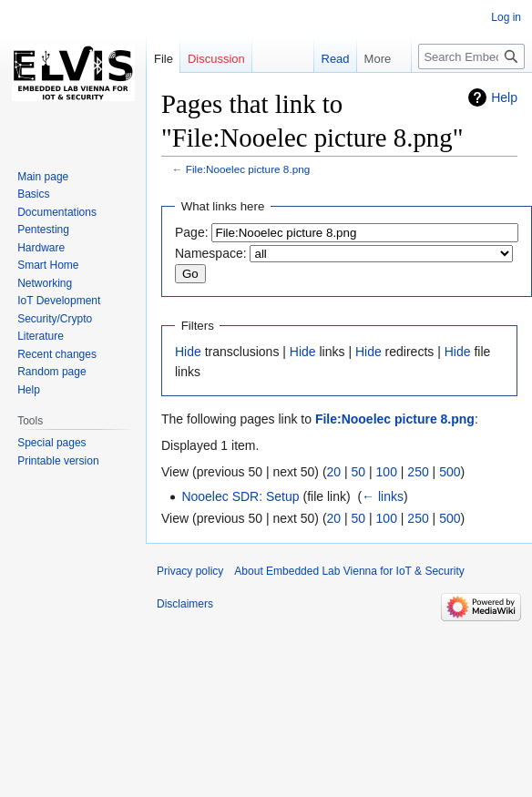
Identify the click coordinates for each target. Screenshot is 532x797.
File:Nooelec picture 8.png (248, 169)
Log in (506, 17)
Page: (192, 232)
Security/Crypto (55, 319)
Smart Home (48, 265)
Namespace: (211, 253)
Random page (51, 372)
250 (418, 472)
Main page (43, 177)
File (164, 59)
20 (334, 472)
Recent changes (57, 354)
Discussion (216, 59)
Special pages (51, 443)
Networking (45, 283)
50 (359, 472)
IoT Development (59, 301)
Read (329, 59)
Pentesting (43, 230)
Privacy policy (190, 571)
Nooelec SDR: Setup (240, 496)
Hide (188, 352)
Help (504, 97)
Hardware (41, 248)
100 (387, 472)
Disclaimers (185, 604)
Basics (33, 194)
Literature (41, 336)
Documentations (57, 212)
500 (450, 472)
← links (383, 496)
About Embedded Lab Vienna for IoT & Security (349, 571)
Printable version (58, 461)
